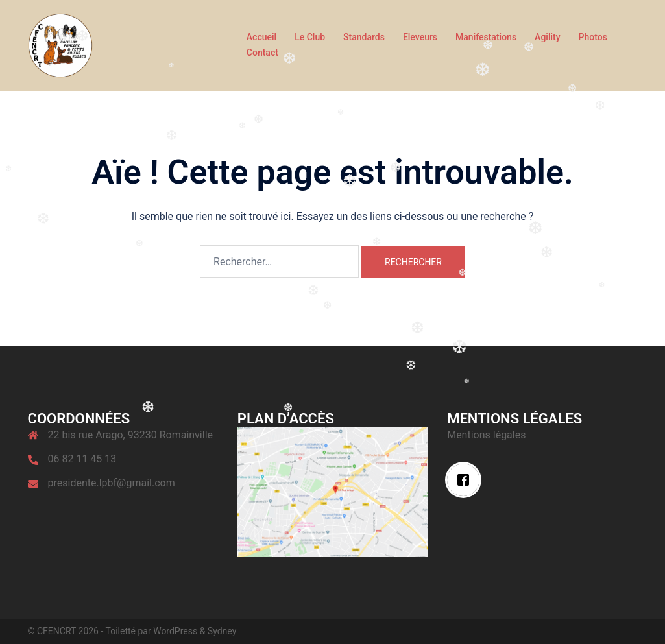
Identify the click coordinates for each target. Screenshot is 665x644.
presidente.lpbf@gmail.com (112, 483)
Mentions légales (486, 435)
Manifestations (486, 37)
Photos (593, 37)
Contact (262, 53)
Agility (547, 37)
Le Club (310, 37)
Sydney (222, 631)
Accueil (261, 37)
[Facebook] (466, 480)
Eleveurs (420, 37)
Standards (364, 37)
